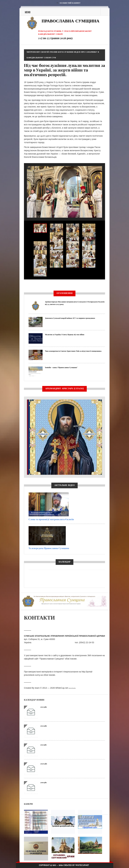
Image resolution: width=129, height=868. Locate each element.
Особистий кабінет (70, 3)
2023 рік (44, 707)
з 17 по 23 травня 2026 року (56, 38)
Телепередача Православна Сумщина (49, 548)
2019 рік (44, 782)
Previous (27, 285)
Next (102, 285)
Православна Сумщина (70, 21)
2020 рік (44, 764)
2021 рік (43, 745)
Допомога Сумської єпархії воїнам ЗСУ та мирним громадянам (70, 318)
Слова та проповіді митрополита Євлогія (51, 519)
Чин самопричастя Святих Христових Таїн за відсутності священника (73, 351)
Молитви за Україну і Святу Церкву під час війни (65, 334)
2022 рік (44, 726)
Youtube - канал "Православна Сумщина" (61, 367)
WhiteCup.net (62, 688)
